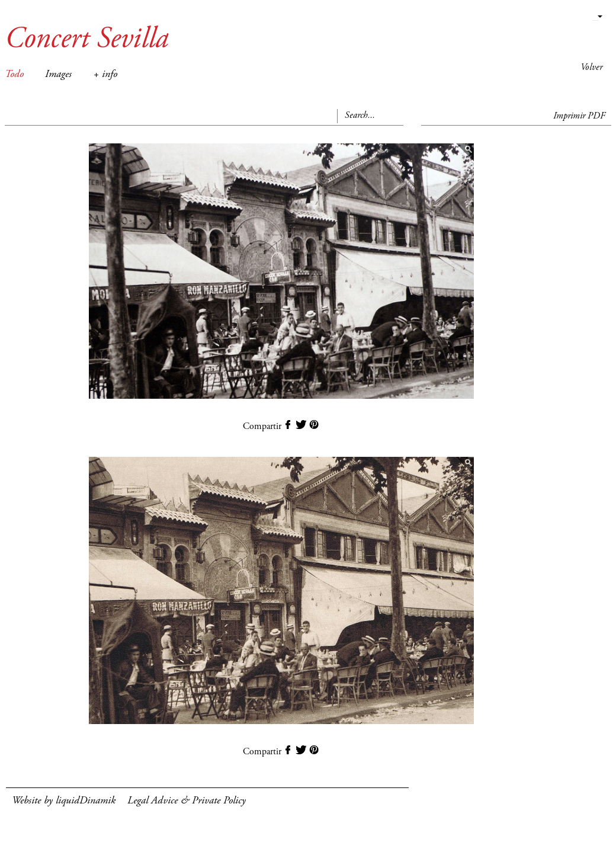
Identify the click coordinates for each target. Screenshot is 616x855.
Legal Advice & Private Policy (187, 801)
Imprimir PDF (579, 116)
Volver (591, 68)
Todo (14, 75)
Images (58, 75)
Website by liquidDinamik (64, 801)
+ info (105, 75)
